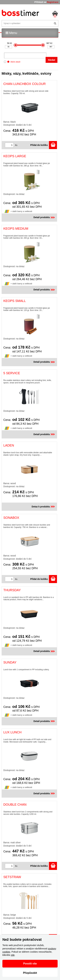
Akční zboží (15, 62)
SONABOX (11, 518)
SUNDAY (10, 662)
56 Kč (10, 43)
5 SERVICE (12, 373)
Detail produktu (44, 217)
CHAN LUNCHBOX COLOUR (24, 84)
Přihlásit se (40, 2)
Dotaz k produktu (44, 507)
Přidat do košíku (44, 145)
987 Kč (49, 43)
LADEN (9, 445)
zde (13, 955)
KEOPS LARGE (15, 156)
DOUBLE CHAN (15, 805)
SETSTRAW (12, 877)
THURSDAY (12, 590)
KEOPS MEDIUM (16, 229)
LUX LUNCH (12, 732)
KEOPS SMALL (15, 301)
